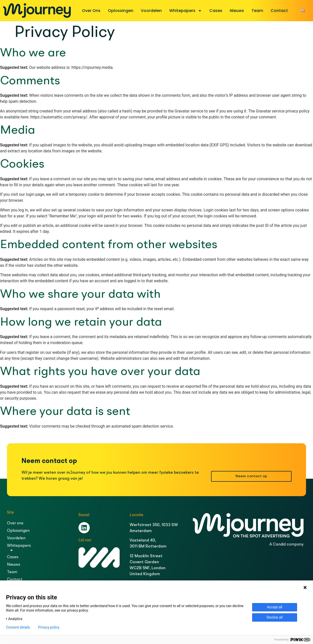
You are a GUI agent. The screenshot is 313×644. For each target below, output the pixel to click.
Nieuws (237, 11)
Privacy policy (49, 627)
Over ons (91, 11)
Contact (279, 11)
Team (257, 11)
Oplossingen (121, 11)
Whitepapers (186, 11)
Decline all (275, 617)
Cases (216, 11)
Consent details (18, 627)
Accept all (275, 607)
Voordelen (151, 11)
